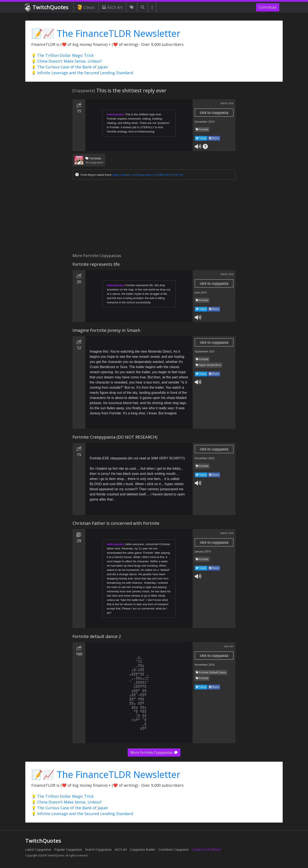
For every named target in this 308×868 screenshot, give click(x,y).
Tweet (201, 138)
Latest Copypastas (38, 849)
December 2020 (205, 458)
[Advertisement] (154, 218)
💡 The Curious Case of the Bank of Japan (70, 67)
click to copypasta (214, 113)
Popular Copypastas (68, 849)
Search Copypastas (98, 849)
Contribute (268, 7)
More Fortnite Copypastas (154, 752)
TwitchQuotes (47, 7)
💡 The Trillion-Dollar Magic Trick (62, 55)
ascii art (229, 646)
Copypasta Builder (143, 849)
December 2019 (205, 122)
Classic (86, 7)
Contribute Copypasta (173, 849)
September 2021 (205, 351)
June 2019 (201, 293)
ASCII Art (112, 7)
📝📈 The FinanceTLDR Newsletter (106, 33)
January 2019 (203, 551)
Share (214, 138)
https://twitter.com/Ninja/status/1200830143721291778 (148, 175)
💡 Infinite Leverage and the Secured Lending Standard (82, 73)
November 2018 (205, 665)
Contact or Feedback (206, 849)
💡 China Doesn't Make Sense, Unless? (66, 61)
